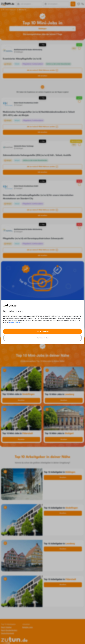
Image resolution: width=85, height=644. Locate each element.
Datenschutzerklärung (15, 322)
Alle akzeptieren (42, 331)
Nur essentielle (43, 338)
